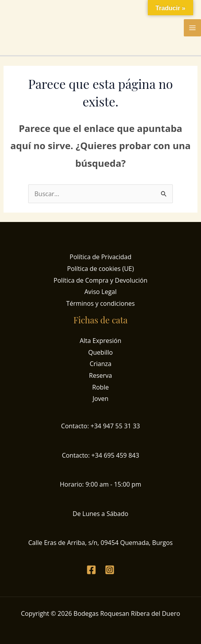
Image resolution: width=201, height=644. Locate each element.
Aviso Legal (101, 292)
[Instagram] (110, 570)
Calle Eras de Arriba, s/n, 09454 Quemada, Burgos (100, 543)
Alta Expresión (101, 341)
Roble (100, 387)
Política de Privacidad (100, 257)
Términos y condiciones (100, 303)
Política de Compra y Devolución (100, 280)
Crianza (100, 364)
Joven (101, 399)
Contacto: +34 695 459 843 (100, 455)
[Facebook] (91, 570)
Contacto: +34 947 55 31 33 (100, 426)
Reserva (101, 375)
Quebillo (101, 352)
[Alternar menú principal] (192, 28)
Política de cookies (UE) (101, 269)
